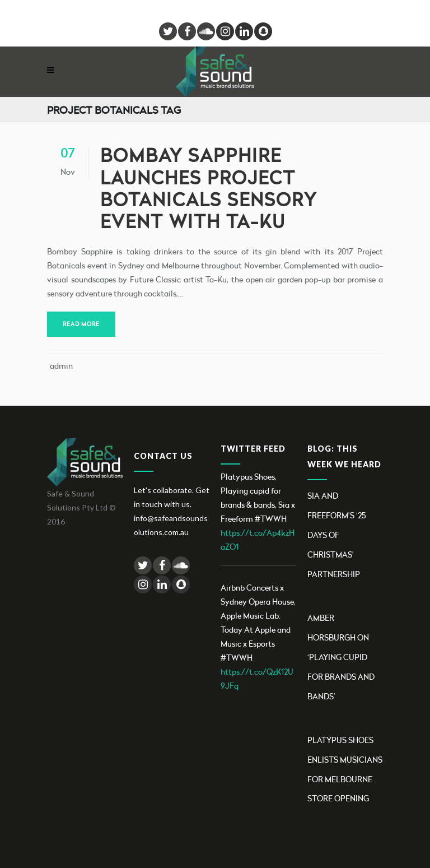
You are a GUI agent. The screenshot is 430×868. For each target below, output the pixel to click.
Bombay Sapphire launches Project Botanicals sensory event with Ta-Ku (209, 188)
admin (61, 366)
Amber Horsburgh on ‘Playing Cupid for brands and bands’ (341, 657)
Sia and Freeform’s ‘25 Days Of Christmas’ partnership (337, 535)
